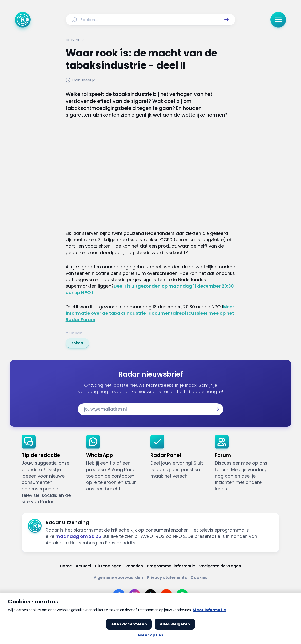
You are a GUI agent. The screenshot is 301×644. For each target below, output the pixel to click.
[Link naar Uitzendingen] (108, 566)
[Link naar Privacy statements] (167, 578)
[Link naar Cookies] (199, 578)
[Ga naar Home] (23, 20)
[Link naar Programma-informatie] (171, 566)
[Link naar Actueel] (83, 566)
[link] (77, 343)
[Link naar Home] (66, 566)
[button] (226, 20)
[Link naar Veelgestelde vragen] (220, 566)
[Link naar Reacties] (134, 566)
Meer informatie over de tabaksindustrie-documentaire (150, 310)
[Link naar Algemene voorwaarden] (118, 578)
